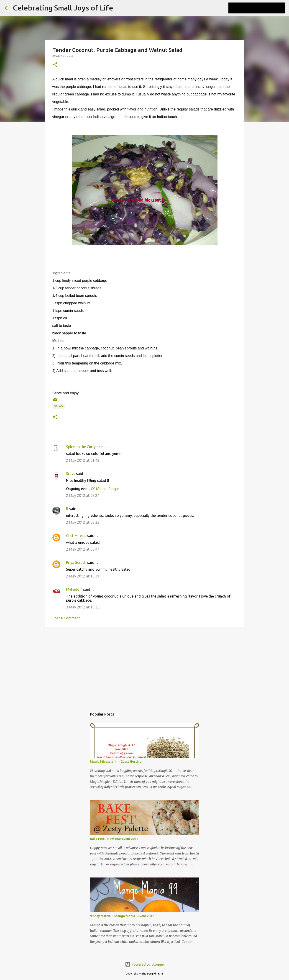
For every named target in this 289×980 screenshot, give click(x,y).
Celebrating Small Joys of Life (63, 8)
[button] (55, 65)
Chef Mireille (76, 536)
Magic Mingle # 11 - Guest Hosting (116, 762)
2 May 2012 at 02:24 (83, 495)
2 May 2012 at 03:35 (83, 522)
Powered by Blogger (145, 964)
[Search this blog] (261, 8)
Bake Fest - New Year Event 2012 (114, 839)
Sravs (71, 474)
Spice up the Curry (81, 447)
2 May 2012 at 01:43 (83, 460)
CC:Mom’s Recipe (105, 489)
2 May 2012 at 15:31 (83, 576)
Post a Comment (66, 618)
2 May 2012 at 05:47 (83, 549)
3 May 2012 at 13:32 (83, 607)
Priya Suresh (76, 562)
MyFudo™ (74, 589)
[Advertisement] (145, 666)
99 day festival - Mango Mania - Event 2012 (122, 916)
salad (59, 406)
